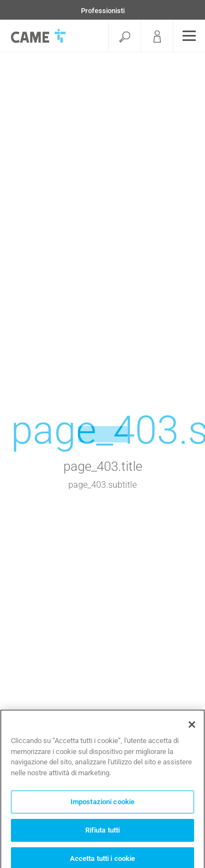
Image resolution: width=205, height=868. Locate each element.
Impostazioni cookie (102, 804)
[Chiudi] (192, 727)
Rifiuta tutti (103, 832)
